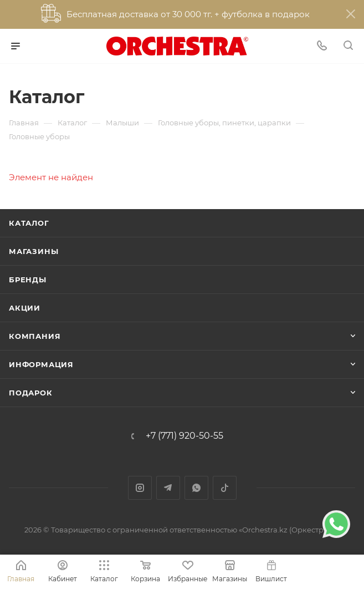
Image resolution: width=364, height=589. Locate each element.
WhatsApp (196, 488)
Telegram (168, 488)
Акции (25, 308)
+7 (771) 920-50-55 (184, 436)
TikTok (225, 488)
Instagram (140, 488)
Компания (35, 336)
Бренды (28, 280)
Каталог (29, 223)
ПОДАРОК (31, 393)
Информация (41, 364)
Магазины (34, 251)
